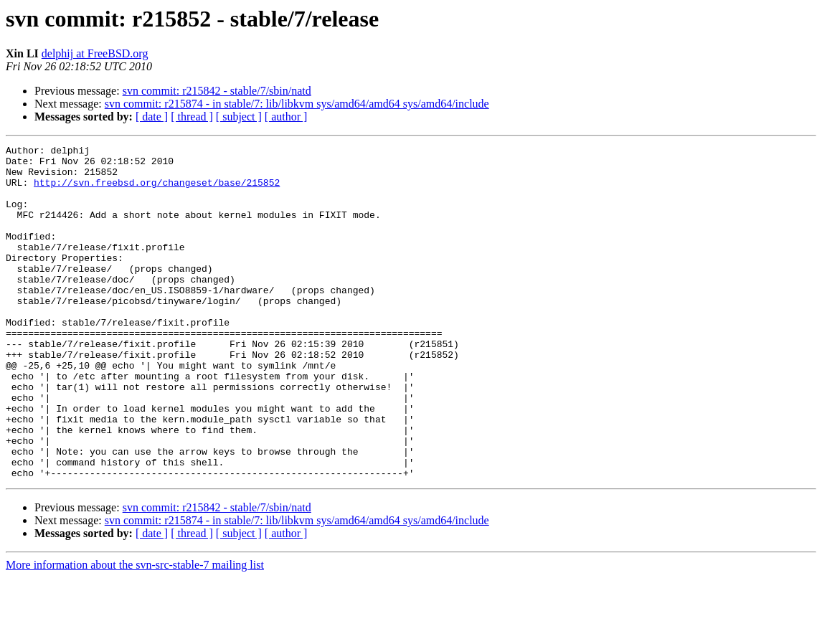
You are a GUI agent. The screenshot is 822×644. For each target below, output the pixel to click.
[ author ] (286, 117)
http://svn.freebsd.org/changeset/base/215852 (157, 191)
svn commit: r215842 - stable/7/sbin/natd (217, 91)
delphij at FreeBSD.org (95, 53)
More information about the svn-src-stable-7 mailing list (135, 631)
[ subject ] (239, 117)
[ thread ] (192, 117)
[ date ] (152, 117)
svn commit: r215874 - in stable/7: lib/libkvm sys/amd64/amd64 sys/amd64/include (297, 104)
